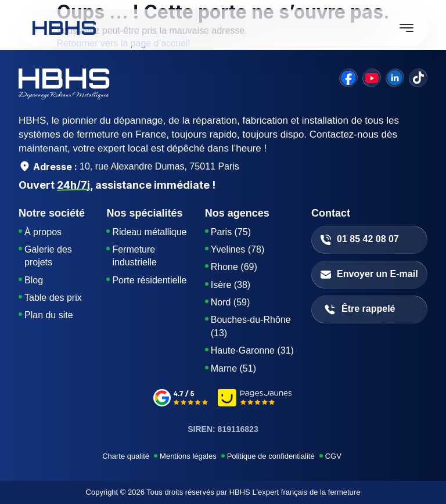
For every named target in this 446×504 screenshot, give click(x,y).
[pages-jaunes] (255, 399)
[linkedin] (395, 78)
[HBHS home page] (64, 28)
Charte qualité (126, 456)
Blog (34, 280)
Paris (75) (231, 232)
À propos (43, 232)
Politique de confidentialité (271, 456)
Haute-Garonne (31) (252, 350)
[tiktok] (418, 78)
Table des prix (53, 298)
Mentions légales (188, 456)
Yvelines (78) (238, 249)
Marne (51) (233, 368)
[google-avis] (181, 399)
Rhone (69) (234, 267)
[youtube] (372, 78)
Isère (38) (231, 285)
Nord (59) (231, 302)
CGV (333, 456)
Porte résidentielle (149, 280)
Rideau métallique (149, 232)
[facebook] (348, 78)
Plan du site (49, 315)
